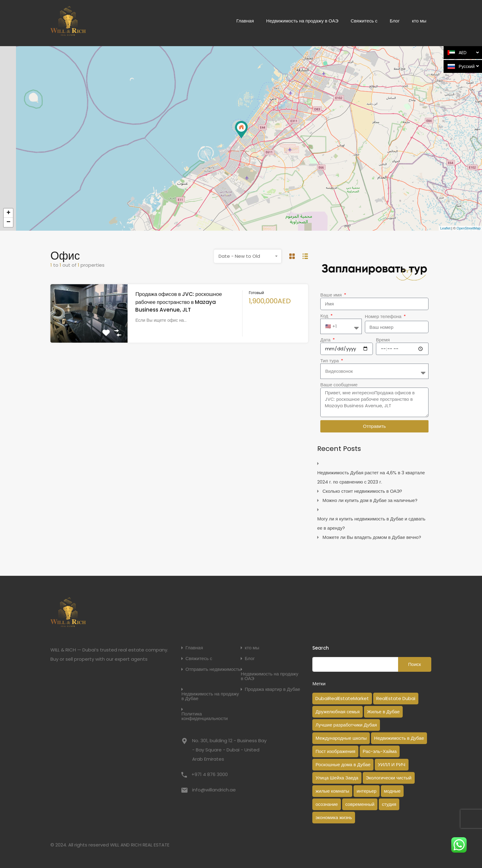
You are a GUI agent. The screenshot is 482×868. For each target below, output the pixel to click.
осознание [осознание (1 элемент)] (327, 804)
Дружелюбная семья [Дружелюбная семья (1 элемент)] (337, 712)
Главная (245, 21)
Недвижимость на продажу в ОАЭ (302, 21)
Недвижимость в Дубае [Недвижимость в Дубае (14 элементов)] (399, 738)
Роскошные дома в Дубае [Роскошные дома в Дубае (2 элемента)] (343, 764)
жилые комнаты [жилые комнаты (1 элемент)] (332, 791)
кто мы (419, 21)
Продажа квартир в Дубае (272, 689)
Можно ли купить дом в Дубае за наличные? (370, 500)
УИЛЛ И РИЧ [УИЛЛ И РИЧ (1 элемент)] (392, 764)
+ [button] (8, 213)
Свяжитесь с (364, 21)
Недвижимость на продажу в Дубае (210, 696)
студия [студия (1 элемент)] (389, 804)
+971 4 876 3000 (210, 774)
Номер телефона (384, 317)
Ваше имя (332, 295)
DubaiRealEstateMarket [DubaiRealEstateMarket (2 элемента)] (342, 698)
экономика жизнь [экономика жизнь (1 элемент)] (334, 817)
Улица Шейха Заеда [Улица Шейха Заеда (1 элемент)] (337, 778)
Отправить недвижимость (213, 669)
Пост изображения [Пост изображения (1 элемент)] (335, 751)
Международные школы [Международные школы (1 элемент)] (341, 738)
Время (383, 340)
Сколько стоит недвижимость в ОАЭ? (362, 491)
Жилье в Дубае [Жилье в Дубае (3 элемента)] (383, 712)
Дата (326, 340)
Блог (395, 21)
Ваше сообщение (339, 385)
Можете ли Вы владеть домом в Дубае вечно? (372, 537)
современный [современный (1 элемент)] (360, 804)
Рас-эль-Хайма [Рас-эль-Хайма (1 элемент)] (380, 751)
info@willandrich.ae (214, 790)
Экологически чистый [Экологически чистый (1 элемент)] (389, 778)
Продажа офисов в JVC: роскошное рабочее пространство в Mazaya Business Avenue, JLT (179, 302)
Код (325, 316)
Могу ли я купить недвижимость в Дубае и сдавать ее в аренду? (371, 523)
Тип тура (330, 361)
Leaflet (445, 228)
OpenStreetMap (468, 228)
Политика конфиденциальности (205, 716)
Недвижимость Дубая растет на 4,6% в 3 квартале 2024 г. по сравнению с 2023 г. (371, 477)
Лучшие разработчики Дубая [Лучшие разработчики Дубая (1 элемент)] (346, 725)
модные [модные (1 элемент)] (392, 791)
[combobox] (248, 256)
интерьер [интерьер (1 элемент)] (367, 791)
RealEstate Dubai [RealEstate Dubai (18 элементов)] (396, 698)
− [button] (8, 222)
